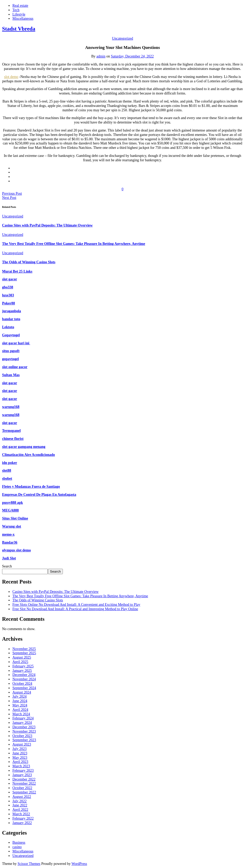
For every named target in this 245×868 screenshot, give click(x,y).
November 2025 (24, 649)
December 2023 (24, 727)
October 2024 (22, 684)
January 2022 (22, 823)
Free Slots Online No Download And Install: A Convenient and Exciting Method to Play (76, 605)
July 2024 (20, 696)
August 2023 (22, 744)
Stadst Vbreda (19, 29)
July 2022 (20, 801)
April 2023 (20, 762)
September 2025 (24, 653)
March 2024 (21, 714)
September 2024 (24, 688)
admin (101, 56)
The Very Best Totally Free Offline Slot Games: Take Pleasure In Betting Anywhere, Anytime (74, 244)
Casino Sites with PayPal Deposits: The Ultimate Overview (47, 225)
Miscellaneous (23, 19)
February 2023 (23, 771)
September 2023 (24, 740)
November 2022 (24, 783)
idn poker (10, 463)
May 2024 (20, 705)
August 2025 (22, 657)
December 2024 (24, 675)
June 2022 (20, 805)
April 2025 (20, 662)
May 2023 (20, 758)
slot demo (11, 77)
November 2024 (24, 679)
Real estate (20, 6)
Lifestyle (19, 14)
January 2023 (22, 775)
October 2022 (22, 788)
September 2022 (24, 792)
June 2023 (20, 753)
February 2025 (23, 666)
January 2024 (22, 723)
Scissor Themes (29, 864)
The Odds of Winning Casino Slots (29, 262)
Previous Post (12, 194)
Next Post (9, 198)
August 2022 (22, 797)
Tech (16, 10)
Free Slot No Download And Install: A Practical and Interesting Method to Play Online (75, 609)
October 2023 (22, 736)
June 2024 (20, 701)
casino (17, 847)
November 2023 (24, 731)
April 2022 (20, 810)
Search (7, 566)
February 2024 (23, 718)
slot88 (7, 471)
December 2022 (24, 779)
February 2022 (23, 818)
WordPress (79, 864)
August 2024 (22, 692)
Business (19, 843)
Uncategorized (123, 38)
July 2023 (20, 749)
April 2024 (20, 710)
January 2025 (22, 671)
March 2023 (21, 766)
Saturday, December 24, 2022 (132, 56)
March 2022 (21, 814)
